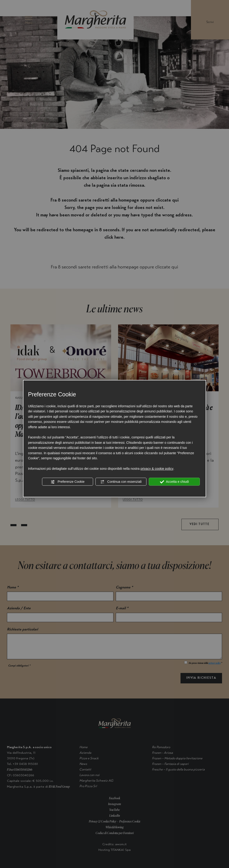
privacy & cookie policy (157, 469)
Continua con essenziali (121, 482)
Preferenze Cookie (68, 482)
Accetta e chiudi (174, 482)
